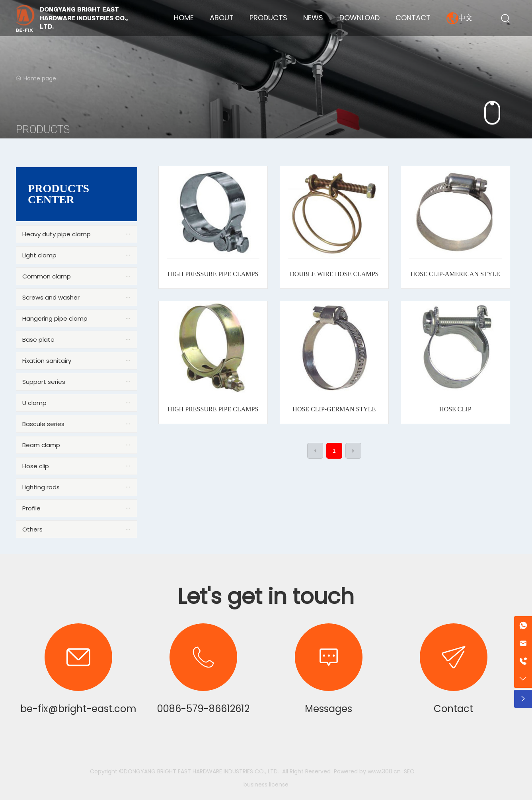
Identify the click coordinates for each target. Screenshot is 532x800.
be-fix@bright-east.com (78, 709)
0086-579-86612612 (203, 709)
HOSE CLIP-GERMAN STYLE (334, 409)
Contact (453, 709)
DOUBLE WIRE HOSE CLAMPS (334, 274)
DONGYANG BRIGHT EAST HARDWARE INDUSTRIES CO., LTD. (84, 18)
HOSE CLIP (455, 409)
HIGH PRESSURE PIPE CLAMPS (213, 274)
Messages (328, 709)
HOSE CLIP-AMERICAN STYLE (455, 274)
